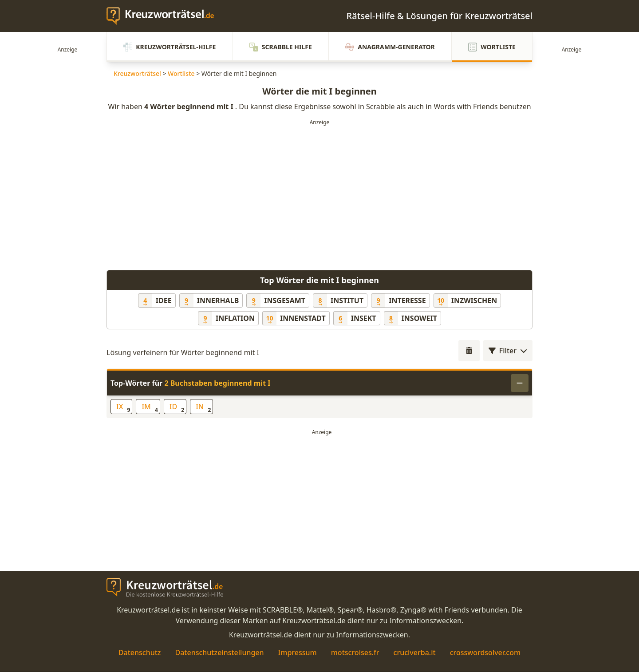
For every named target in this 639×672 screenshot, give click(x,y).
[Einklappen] (520, 383)
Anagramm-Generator (390, 47)
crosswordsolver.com (485, 652)
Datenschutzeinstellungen (219, 652)
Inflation (235, 318)
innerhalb (218, 300)
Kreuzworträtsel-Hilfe (170, 47)
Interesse (407, 300)
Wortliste (492, 47)
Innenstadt (303, 318)
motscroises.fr (355, 652)
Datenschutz (140, 652)
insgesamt (285, 300)
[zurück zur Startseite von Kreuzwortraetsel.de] (165, 16)
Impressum (298, 652)
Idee (164, 300)
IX (123, 408)
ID (177, 408)
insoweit (419, 318)
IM (150, 408)
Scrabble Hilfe (281, 47)
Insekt (364, 318)
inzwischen (474, 300)
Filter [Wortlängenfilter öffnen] (508, 351)
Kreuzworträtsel (137, 73)
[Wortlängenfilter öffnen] (469, 351)
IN (203, 408)
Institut (347, 300)
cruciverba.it (415, 652)
